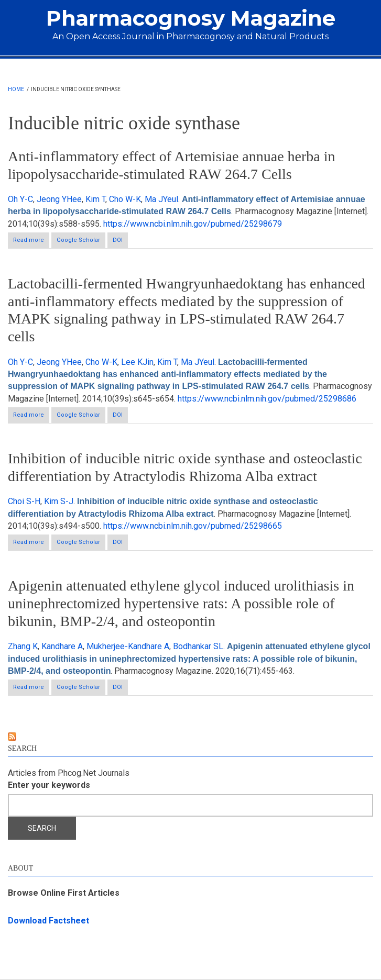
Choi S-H (24, 501)
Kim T (95, 199)
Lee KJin (137, 362)
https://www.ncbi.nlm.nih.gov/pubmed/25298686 (267, 399)
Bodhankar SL (198, 646)
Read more (31, 240)
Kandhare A (62, 646)
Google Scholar (78, 240)
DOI (118, 240)
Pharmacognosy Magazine (191, 18)
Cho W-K (125, 199)
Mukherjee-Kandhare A (128, 646)
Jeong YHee (59, 199)
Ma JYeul (161, 199)
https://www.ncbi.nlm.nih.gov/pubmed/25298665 (193, 526)
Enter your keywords (49, 785)
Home (16, 89)
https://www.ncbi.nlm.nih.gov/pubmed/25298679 (193, 224)
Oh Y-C (20, 199)
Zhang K (23, 646)
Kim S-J (59, 501)
